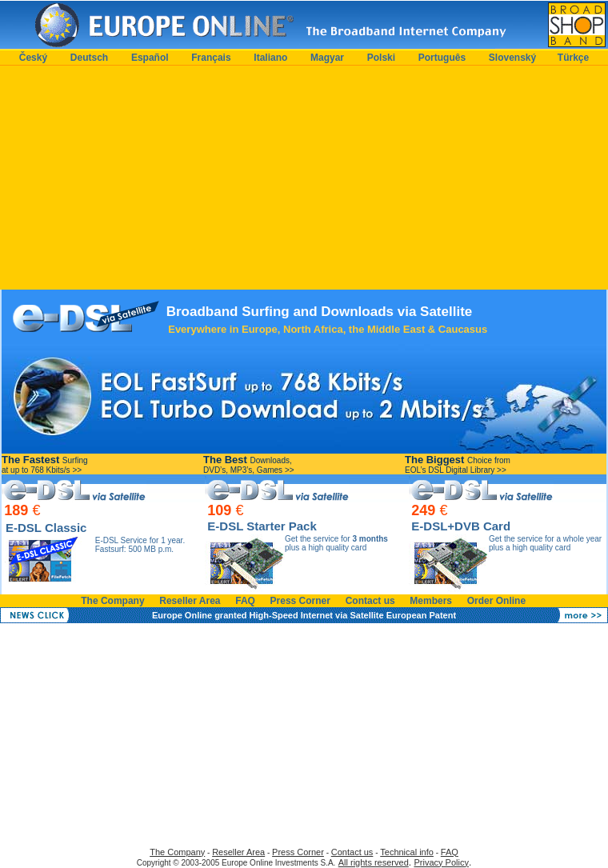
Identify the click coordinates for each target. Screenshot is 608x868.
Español (150, 58)
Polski (381, 58)
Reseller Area (190, 601)
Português (442, 58)
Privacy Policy (441, 862)
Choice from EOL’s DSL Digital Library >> (458, 465)
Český (33, 58)
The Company (112, 601)
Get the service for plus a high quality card (336, 543)
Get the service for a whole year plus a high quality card (545, 543)
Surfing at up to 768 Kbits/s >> (45, 465)
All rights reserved (374, 862)
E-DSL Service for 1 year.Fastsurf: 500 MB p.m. (140, 545)
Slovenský (512, 58)
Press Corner (300, 601)
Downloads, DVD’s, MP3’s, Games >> (249, 465)
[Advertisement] (304, 178)
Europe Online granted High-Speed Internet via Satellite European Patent (304, 615)
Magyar (327, 58)
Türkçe (573, 58)
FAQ (245, 601)
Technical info (407, 852)
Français (211, 58)
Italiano (270, 58)
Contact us (370, 601)
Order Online (496, 601)
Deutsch (89, 58)
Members (431, 601)
